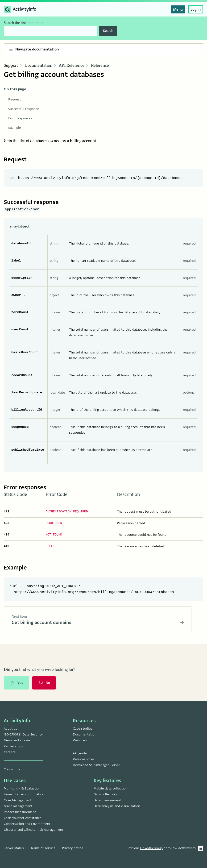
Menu (178, 9)
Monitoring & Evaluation (22, 788)
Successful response (24, 109)
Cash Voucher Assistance (23, 818)
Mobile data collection (111, 788)
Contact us (12, 769)
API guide (80, 753)
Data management (107, 800)
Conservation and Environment (27, 824)
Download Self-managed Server (96, 765)
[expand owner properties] (25, 295)
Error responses (20, 118)
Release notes (84, 759)
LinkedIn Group (151, 848)
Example (15, 128)
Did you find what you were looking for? (39, 670)
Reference (100, 66)
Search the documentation (24, 23)
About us (10, 729)
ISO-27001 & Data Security (23, 734)
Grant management (18, 806)
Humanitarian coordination (24, 794)
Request (15, 99)
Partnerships (13, 746)
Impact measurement (20, 812)
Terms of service (43, 848)
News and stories (17, 740)
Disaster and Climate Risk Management (34, 830)
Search (108, 31)
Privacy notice (73, 848)
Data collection (105, 794)
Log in (196, 9)
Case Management (18, 800)
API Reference (72, 66)
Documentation (38, 66)
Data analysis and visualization (117, 806)
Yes (17, 683)
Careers (10, 752)
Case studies (83, 729)
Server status (14, 848)
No (44, 683)
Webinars (80, 740)
